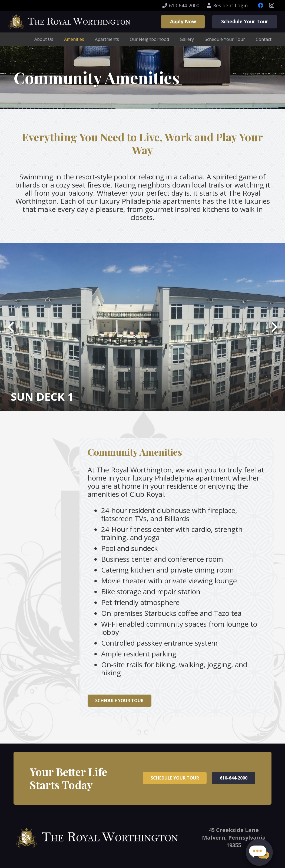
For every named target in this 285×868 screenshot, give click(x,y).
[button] (259, 850)
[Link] (69, 22)
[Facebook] (261, 5)
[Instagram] (271, 5)
